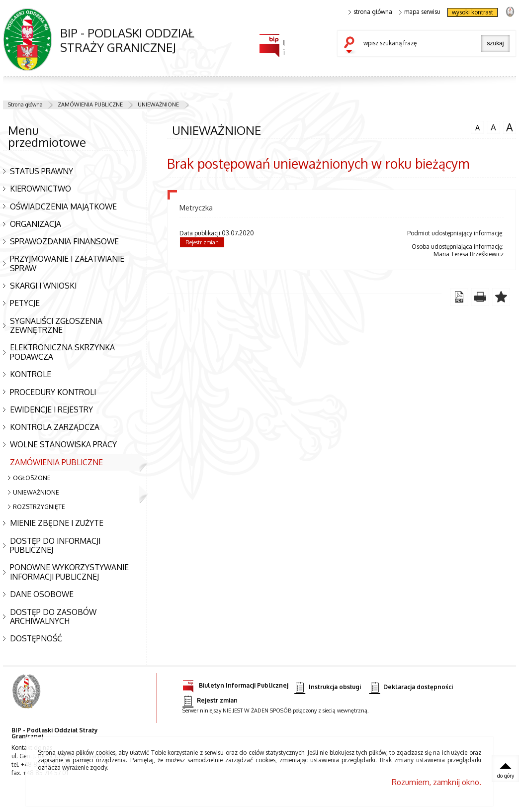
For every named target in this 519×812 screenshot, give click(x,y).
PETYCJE (25, 303)
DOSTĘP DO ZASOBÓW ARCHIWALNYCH (53, 617)
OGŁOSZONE (32, 478)
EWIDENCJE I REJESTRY (51, 409)
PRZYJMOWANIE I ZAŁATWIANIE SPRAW (67, 263)
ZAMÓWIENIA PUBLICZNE (90, 104)
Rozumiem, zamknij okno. (436, 782)
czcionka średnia (493, 127)
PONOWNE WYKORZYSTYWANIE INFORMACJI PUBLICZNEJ (69, 572)
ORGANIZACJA (36, 224)
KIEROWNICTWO (41, 189)
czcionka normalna (477, 126)
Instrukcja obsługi (327, 687)
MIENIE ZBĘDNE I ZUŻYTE (57, 523)
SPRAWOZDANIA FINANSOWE (64, 241)
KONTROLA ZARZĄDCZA (55, 427)
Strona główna (25, 104)
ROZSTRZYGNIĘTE (39, 507)
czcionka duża (510, 127)
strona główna (370, 12)
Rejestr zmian (202, 242)
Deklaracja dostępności (411, 687)
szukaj (351, 46)
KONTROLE (31, 374)
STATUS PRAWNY (42, 171)
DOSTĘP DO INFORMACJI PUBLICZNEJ (55, 546)
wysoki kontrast (473, 12)
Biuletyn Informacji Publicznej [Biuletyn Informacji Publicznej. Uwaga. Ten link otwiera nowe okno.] (235, 684)
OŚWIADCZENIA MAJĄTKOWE (63, 206)
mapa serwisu (420, 12)
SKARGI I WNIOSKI (43, 286)
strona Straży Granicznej (510, 11)
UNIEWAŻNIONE (158, 104)
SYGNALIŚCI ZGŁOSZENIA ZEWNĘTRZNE (56, 326)
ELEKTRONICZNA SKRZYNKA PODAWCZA (62, 352)
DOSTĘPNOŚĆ (36, 638)
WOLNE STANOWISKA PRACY (63, 444)
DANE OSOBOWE (42, 594)
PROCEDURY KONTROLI (53, 392)
